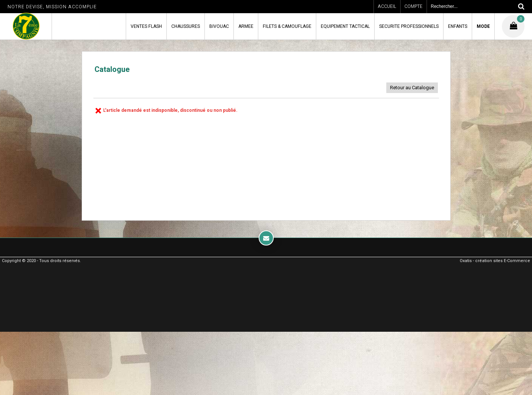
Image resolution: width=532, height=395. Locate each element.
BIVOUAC (219, 26)
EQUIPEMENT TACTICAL (345, 26)
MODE (483, 26)
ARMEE (246, 26)
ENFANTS (458, 26)
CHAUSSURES (186, 26)
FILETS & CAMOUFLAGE (287, 26)
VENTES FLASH (146, 26)
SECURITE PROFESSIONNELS (409, 26)
